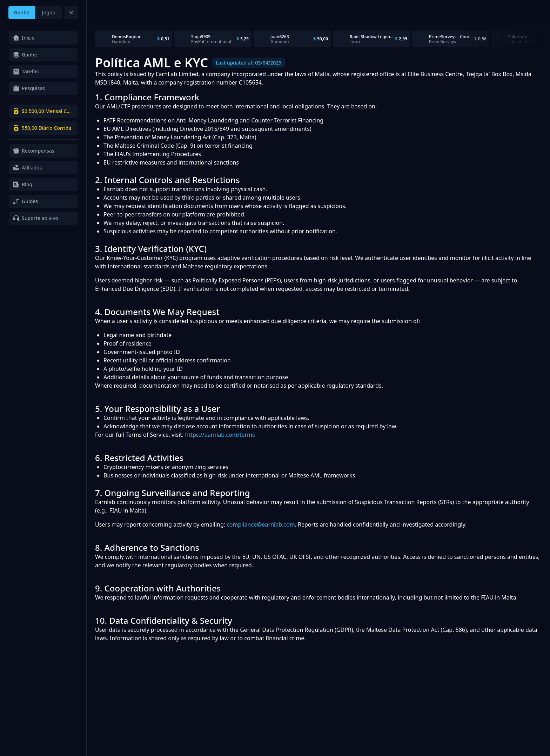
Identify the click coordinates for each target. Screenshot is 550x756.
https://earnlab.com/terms (220, 435)
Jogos (49, 12)
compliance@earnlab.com (261, 524)
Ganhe (22, 12)
